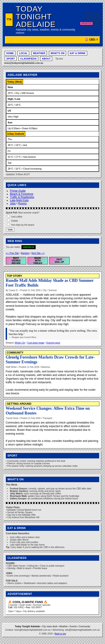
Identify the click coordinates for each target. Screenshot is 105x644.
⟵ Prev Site (12, 253)
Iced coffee (17, 217)
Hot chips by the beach (23, 225)
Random (25, 253)
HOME (10, 53)
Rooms (22, 203)
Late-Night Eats (19, 200)
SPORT (11, 59)
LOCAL (23, 53)
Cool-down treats (36, 343)
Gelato (15, 221)
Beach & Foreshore (22, 194)
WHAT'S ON (58, 53)
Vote (10, 230)
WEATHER (39, 53)
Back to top (60, 634)
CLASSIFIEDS (28, 59)
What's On (20, 343)
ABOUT (46, 59)
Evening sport (53, 343)
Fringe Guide (18, 191)
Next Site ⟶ (38, 253)
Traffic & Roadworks (22, 197)
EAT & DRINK (78, 53)
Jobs (13, 203)
